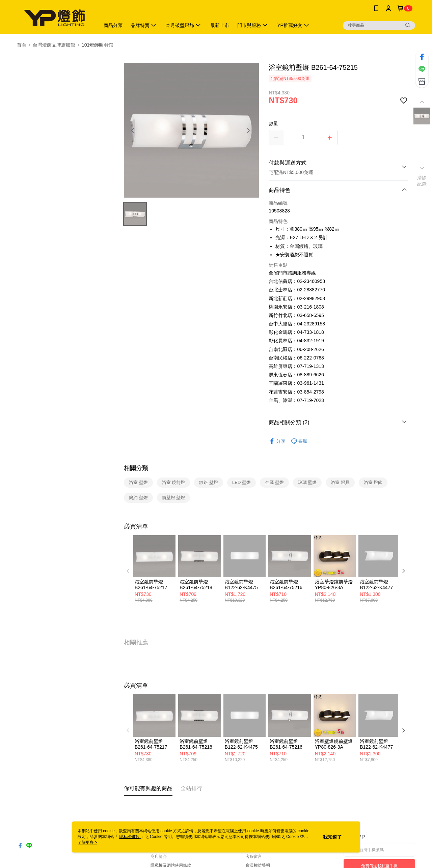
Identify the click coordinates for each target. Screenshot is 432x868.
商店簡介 (159, 857)
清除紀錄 (422, 181)
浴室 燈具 (340, 482)
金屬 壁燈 (274, 482)
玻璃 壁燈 (307, 482)
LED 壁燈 (241, 482)
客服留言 (254, 857)
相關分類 (136, 468)
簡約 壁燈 (138, 498)
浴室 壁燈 (138, 482)
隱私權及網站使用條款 (171, 865)
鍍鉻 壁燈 (209, 482)
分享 (277, 441)
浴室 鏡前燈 (174, 482)
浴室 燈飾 (373, 482)
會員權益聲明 (258, 865)
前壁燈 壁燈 (174, 498)
